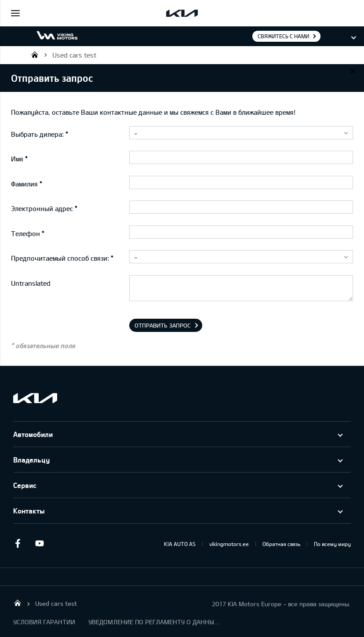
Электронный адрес (42, 208)
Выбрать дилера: (37, 134)
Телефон (25, 233)
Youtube (40, 543)
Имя (17, 159)
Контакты (29, 511)
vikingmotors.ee (229, 544)
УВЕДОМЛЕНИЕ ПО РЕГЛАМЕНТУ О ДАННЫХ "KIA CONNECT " (154, 622)
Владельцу (31, 460)
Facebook (18, 543)
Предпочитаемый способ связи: (60, 258)
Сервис (25, 485)
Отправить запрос (163, 325)
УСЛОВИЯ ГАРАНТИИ (44, 622)
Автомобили (33, 434)
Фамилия (24, 184)
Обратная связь (281, 544)
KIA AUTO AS (180, 544)
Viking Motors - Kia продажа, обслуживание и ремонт (35, 55)
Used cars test (74, 55)
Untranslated (31, 283)
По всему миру (332, 544)
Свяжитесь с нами (283, 36)
